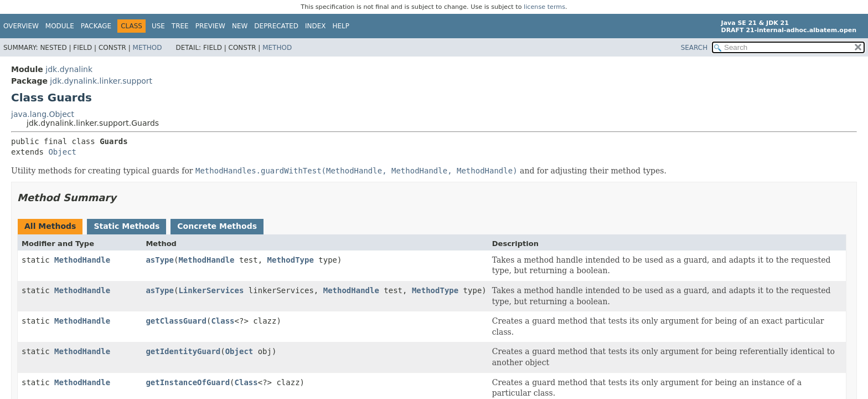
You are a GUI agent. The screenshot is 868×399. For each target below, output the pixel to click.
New (240, 26)
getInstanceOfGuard (188, 382)
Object (62, 152)
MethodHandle (82, 260)
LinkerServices (211, 290)
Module (60, 26)
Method (148, 48)
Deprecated (276, 26)
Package (96, 26)
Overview (21, 26)
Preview (210, 26)
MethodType (291, 260)
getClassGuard (176, 321)
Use (158, 26)
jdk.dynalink (69, 69)
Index (316, 26)
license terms (544, 7)
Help (341, 26)
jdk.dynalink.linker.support (101, 81)
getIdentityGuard (183, 351)
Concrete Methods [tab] (217, 226)
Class (223, 321)
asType (160, 260)
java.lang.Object (43, 114)
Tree (180, 26)
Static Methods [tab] (126, 226)
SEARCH (694, 48)
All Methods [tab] (50, 226)
